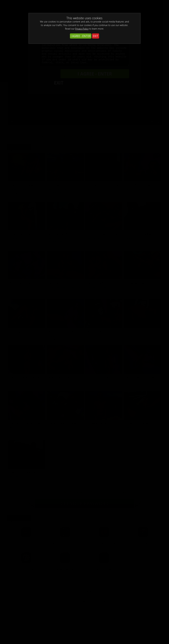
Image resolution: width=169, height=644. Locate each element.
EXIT (96, 36)
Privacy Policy (82, 29)
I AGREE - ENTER (81, 36)
